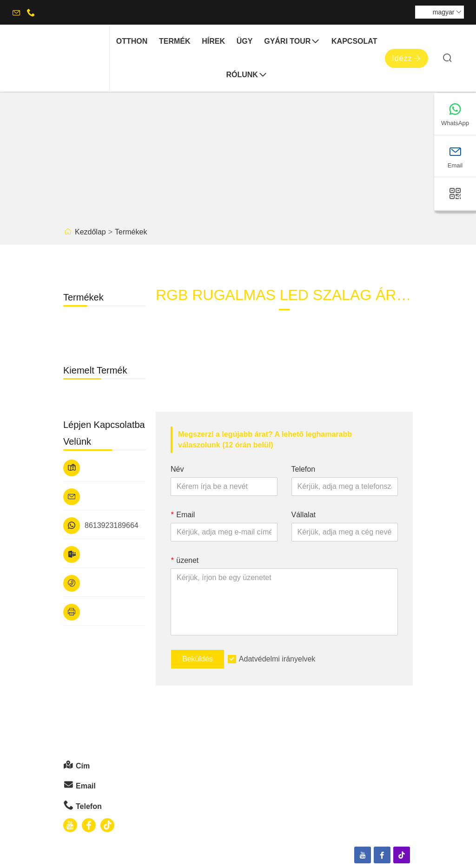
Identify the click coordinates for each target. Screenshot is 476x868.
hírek (213, 41)
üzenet (185, 560)
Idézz (407, 58)
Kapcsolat (354, 41)
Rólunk (246, 75)
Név (177, 469)
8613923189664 (112, 525)
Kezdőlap (90, 232)
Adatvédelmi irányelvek (277, 659)
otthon (132, 41)
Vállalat (304, 515)
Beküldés (198, 659)
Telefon (304, 469)
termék (175, 41)
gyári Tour (292, 42)
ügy (245, 41)
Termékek (131, 232)
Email (183, 515)
